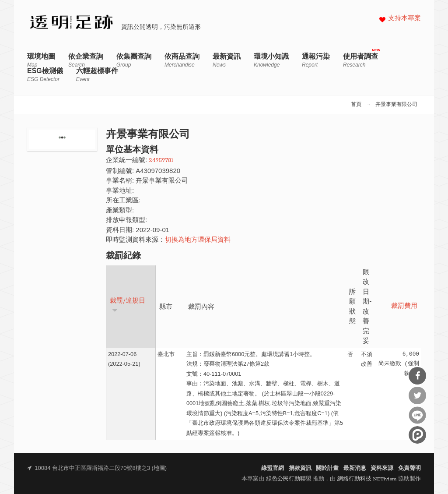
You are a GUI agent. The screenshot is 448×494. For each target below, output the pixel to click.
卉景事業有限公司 (396, 105)
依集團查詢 (134, 60)
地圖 (159, 468)
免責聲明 (409, 468)
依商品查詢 (182, 60)
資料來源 (382, 468)
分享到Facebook (417, 376)
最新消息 (355, 468)
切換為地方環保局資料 (198, 240)
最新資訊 (227, 60)
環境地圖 (41, 60)
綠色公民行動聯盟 (289, 479)
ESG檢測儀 (45, 75)
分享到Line (417, 415)
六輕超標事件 (97, 75)
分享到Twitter (417, 395)
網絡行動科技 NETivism (367, 479)
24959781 (161, 161)
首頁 (356, 105)
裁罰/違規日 (128, 305)
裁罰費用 (404, 306)
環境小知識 (271, 60)
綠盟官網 (273, 468)
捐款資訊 (300, 468)
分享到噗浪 (417, 435)
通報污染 (316, 60)
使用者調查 (360, 60)
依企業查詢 (86, 60)
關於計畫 (327, 468)
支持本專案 (404, 19)
